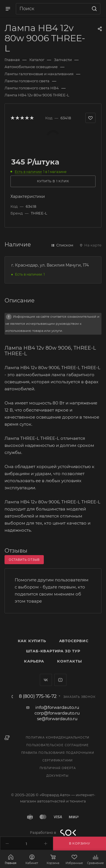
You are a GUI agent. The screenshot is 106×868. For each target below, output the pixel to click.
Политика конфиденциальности (58, 738)
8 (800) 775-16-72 (38, 696)
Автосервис (74, 641)
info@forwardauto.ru (57, 707)
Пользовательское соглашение (58, 745)
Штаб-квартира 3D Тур (53, 651)
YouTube (60, 680)
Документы (58, 776)
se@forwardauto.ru (57, 719)
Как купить (32, 641)
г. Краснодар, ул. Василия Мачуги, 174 (50, 265)
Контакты (69, 661)
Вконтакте (46, 680)
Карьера (34, 661)
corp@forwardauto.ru (57, 713)
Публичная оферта (58, 768)
